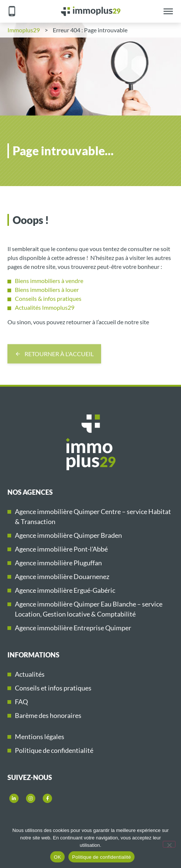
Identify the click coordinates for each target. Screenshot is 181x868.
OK (57, 857)
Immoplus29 (24, 30)
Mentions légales (40, 737)
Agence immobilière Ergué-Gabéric (65, 590)
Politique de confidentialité (54, 750)
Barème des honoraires (48, 715)
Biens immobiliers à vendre (49, 281)
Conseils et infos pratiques (53, 688)
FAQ (21, 702)
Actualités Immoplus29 (45, 307)
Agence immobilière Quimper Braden (68, 535)
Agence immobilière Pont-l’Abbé (61, 549)
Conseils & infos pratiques (48, 298)
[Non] (169, 844)
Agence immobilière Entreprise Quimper (73, 628)
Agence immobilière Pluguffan (58, 563)
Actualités (30, 674)
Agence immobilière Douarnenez (62, 576)
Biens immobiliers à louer (47, 290)
